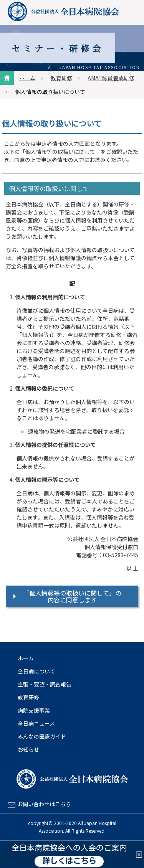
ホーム (27, 78)
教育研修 (61, 78)
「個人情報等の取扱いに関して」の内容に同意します (72, 596)
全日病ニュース (36, 723)
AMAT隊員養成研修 (111, 78)
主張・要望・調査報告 (45, 684)
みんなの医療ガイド (42, 736)
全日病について (36, 671)
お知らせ (28, 749)
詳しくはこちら (69, 861)
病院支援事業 (34, 710)
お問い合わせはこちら (44, 804)
